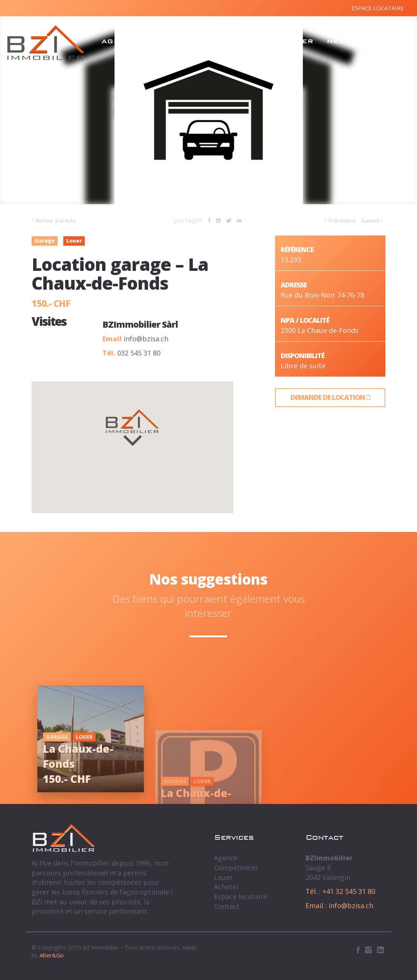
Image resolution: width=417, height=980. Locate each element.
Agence (119, 41)
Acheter (293, 41)
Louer (244, 41)
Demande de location (330, 397)
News (339, 41)
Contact (385, 41)
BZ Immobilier (46, 43)
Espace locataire (378, 8)
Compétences (183, 41)
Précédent (340, 220)
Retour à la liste (54, 220)
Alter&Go (52, 955)
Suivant (372, 220)
